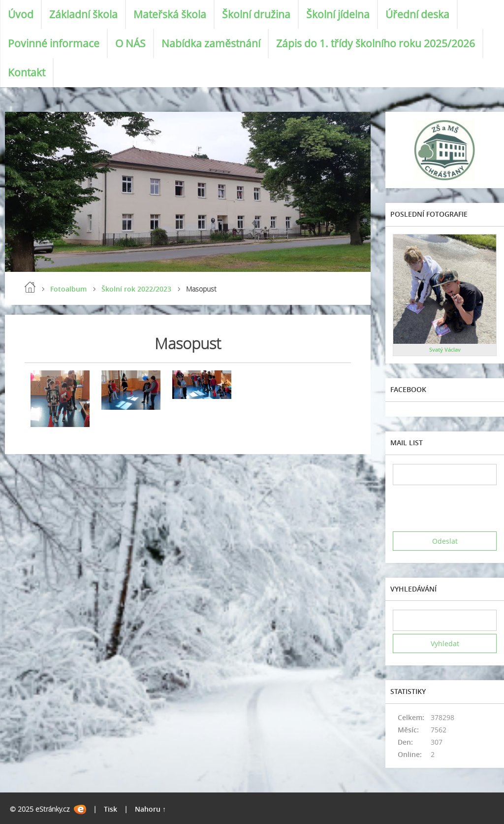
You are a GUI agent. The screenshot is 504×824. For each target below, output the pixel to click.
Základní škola (83, 14)
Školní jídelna (338, 14)
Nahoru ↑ (150, 809)
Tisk (110, 809)
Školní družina (256, 14)
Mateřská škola (170, 14)
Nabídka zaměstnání (211, 43)
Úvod (21, 14)
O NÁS (130, 43)
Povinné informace (54, 43)
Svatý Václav (445, 349)
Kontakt (27, 72)
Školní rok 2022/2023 (136, 289)
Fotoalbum (68, 289)
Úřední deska (417, 14)
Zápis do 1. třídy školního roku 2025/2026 (376, 43)
